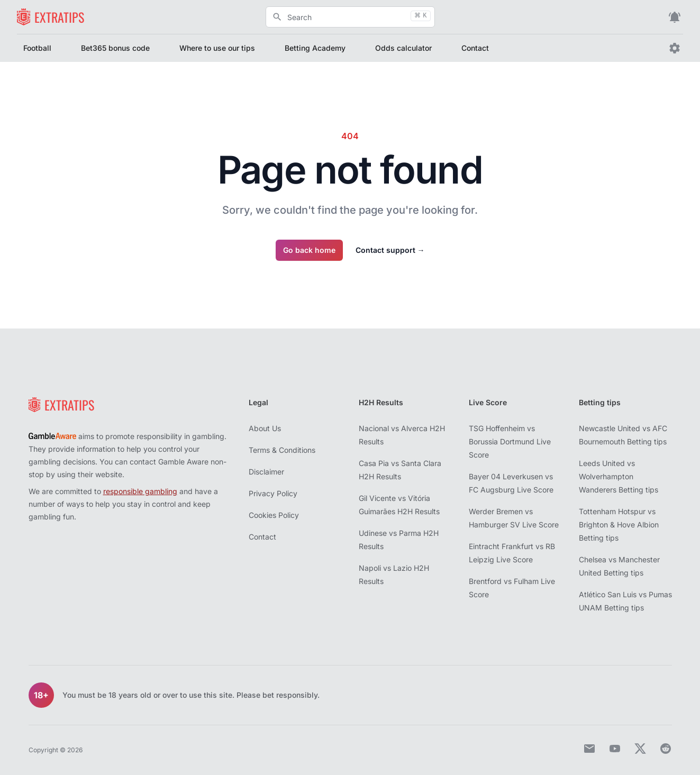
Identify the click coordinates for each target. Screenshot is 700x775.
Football (37, 48)
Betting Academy (315, 48)
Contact (475, 48)
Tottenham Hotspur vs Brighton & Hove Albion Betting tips (619, 525)
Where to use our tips (217, 48)
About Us (265, 428)
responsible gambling (140, 491)
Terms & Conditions (282, 450)
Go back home (309, 250)
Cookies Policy (274, 515)
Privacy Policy (273, 493)
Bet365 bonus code (115, 48)
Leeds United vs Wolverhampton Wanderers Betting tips (619, 476)
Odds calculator (403, 48)
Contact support (390, 250)
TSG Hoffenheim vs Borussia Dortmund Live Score (510, 441)
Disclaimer (266, 472)
